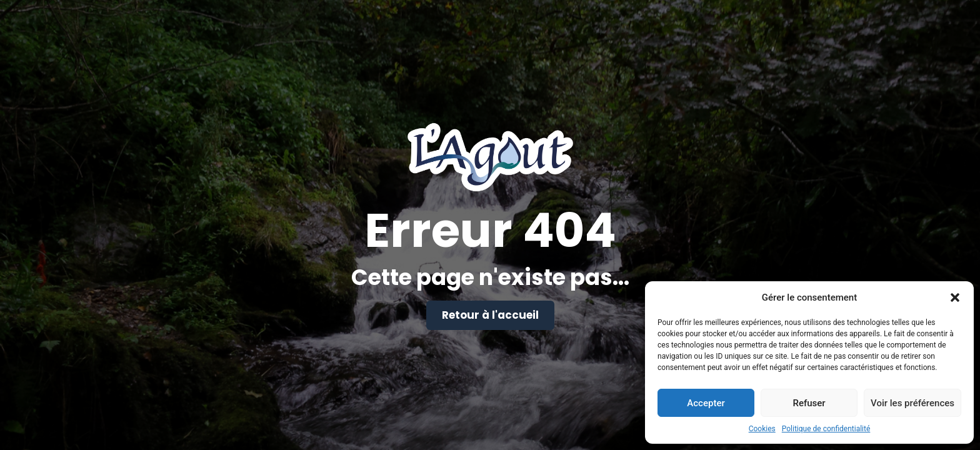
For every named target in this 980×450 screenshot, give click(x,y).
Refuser (809, 403)
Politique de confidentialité (826, 429)
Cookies (762, 429)
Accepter (706, 403)
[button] (955, 297)
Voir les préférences (912, 403)
